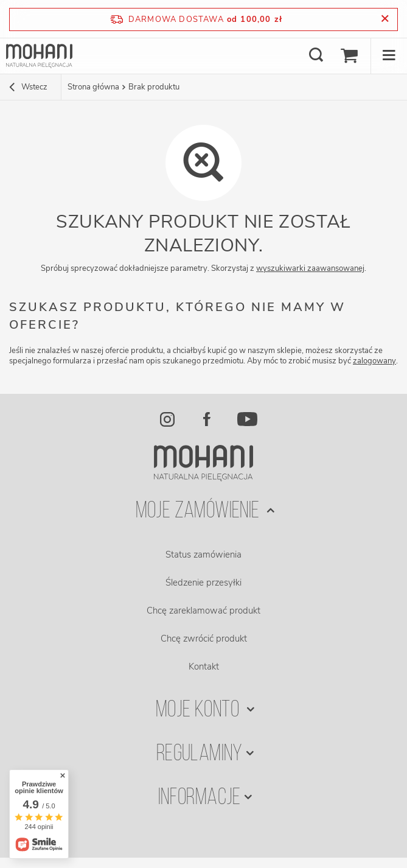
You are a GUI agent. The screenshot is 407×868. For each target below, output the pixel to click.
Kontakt (204, 667)
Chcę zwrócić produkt (204, 639)
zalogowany (374, 361)
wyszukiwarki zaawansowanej (310, 268)
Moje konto (199, 711)
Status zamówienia (203, 555)
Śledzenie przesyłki (203, 583)
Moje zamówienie (200, 512)
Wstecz (28, 88)
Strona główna (93, 87)
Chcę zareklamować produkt (203, 611)
